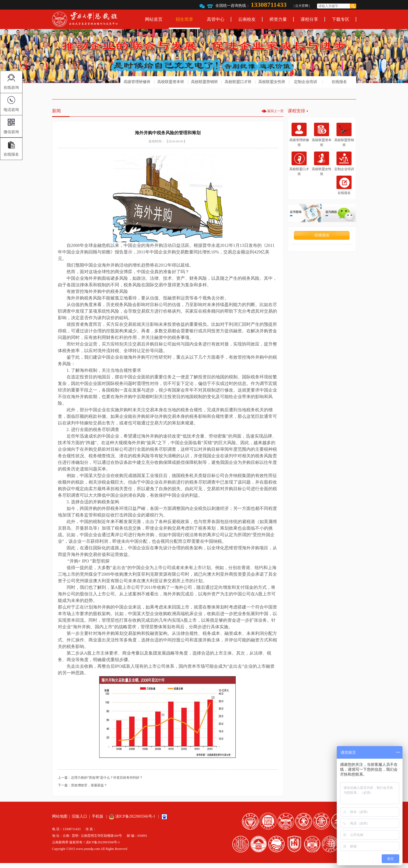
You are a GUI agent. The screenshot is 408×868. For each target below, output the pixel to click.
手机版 (98, 816)
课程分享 (309, 19)
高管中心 (216, 19)
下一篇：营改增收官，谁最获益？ (82, 785)
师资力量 (278, 19)
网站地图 (60, 816)
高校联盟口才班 (238, 82)
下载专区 (341, 19)
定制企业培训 (306, 82)
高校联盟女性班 (272, 82)
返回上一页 (275, 111)
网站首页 (154, 19)
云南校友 (247, 19)
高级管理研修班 (137, 82)
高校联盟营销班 (204, 82)
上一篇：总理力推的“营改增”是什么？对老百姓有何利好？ (100, 778)
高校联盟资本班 (171, 82)
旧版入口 (79, 816)
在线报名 (339, 82)
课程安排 (296, 111)
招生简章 (184, 19)
